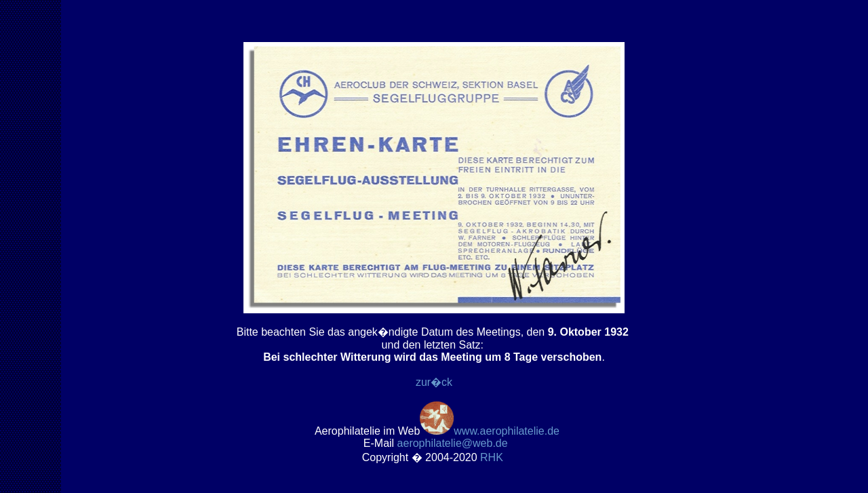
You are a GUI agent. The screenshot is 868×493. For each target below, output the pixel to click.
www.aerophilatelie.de (507, 431)
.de (453, 443)
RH (493, 457)
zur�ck (434, 382)
